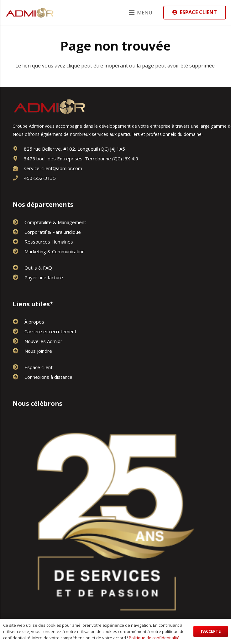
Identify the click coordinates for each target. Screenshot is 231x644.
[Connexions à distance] (18, 377)
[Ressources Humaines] (18, 242)
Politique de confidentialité (154, 638)
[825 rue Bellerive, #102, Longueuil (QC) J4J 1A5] (18, 149)
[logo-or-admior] (30, 13)
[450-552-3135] (18, 178)
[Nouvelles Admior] (18, 341)
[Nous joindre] (18, 351)
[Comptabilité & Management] (18, 222)
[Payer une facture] (18, 277)
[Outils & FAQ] (18, 268)
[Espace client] (18, 367)
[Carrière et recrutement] (18, 331)
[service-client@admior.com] (18, 168)
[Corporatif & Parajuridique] (18, 232)
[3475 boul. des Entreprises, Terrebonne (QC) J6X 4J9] (18, 158)
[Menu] (141, 13)
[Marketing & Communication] (18, 251)
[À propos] (18, 322)
